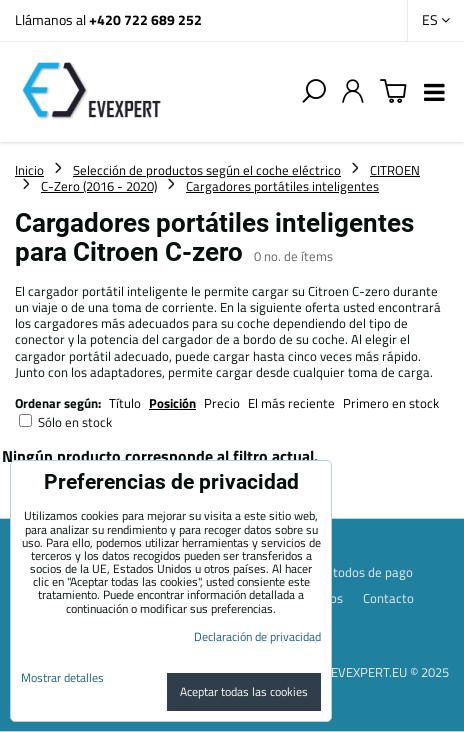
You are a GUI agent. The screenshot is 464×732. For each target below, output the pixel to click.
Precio (223, 403)
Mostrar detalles (62, 677)
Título (125, 403)
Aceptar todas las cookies (244, 691)
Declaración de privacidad (257, 636)
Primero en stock (391, 403)
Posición (172, 403)
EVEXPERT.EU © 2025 (390, 672)
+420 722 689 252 (145, 19)
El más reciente (291, 403)
